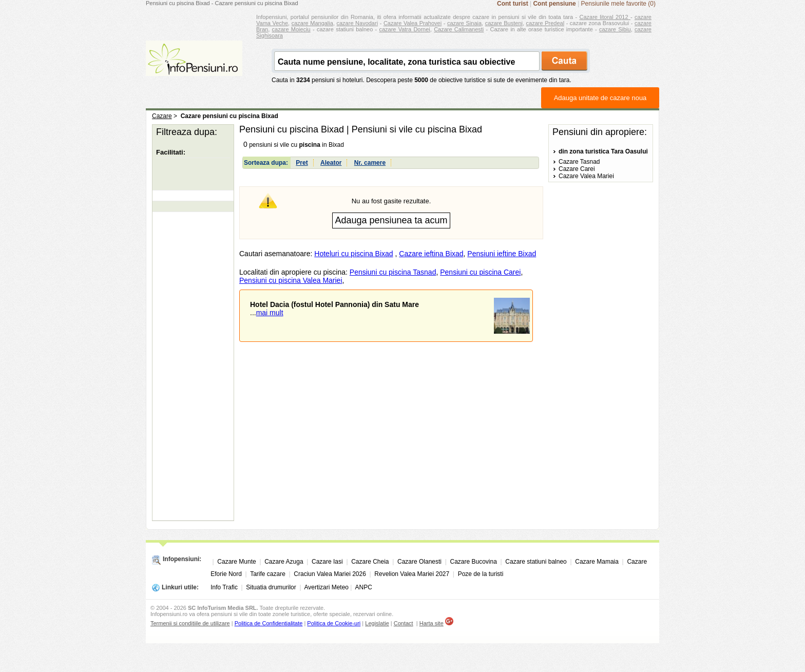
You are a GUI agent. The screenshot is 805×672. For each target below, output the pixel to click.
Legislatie (377, 623)
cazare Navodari (358, 23)
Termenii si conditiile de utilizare (190, 623)
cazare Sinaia (464, 23)
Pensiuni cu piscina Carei (480, 272)
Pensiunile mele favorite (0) (618, 4)
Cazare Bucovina (474, 562)
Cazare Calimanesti (459, 29)
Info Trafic (224, 587)
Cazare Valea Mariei (586, 176)
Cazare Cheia (370, 562)
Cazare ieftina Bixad (431, 254)
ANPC (363, 587)
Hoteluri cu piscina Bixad (353, 254)
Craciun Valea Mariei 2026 (330, 574)
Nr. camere (370, 163)
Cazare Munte (236, 562)
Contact (404, 623)
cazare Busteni (504, 23)
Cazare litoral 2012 (605, 17)
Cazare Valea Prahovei (413, 23)
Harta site (432, 623)
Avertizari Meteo (327, 587)
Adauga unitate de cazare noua (600, 98)
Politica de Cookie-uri (334, 623)
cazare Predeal (545, 23)
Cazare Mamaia (597, 562)
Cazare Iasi (327, 562)
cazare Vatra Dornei (404, 29)
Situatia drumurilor (271, 587)
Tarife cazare (268, 574)
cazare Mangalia (312, 23)
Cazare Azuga (284, 562)
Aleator (331, 163)
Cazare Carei (577, 169)
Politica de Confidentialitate (269, 623)
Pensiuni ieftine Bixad (502, 254)
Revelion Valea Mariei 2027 (412, 574)
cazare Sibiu (615, 29)
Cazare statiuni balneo (536, 562)
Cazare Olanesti (419, 562)
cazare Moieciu (291, 29)
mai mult (270, 313)
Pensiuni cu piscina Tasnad (393, 272)
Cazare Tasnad (579, 162)
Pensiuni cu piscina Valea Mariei (291, 280)
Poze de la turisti (481, 574)
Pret (302, 163)
